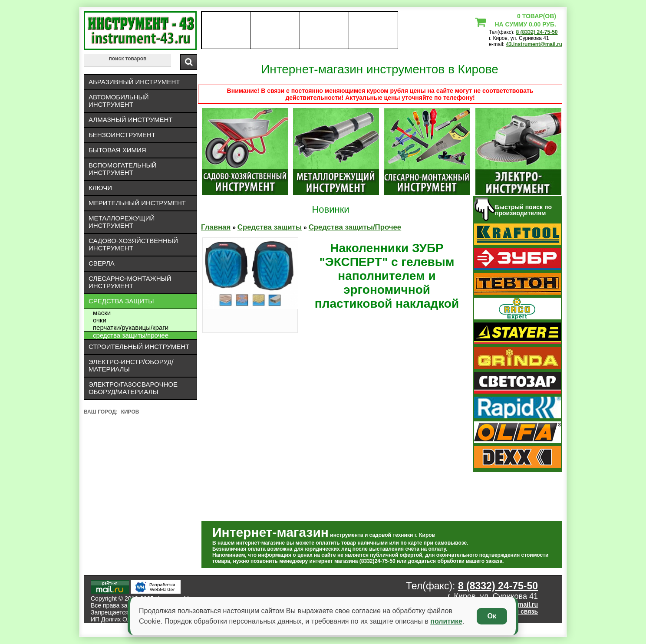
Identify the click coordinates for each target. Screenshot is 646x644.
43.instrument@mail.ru (534, 44)
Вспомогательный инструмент (123, 169)
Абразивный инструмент (134, 82)
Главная (216, 227)
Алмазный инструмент (130, 120)
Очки (100, 320)
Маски (102, 313)
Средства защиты (121, 301)
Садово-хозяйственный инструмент (133, 244)
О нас (226, 30)
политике (446, 621)
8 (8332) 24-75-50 (537, 32)
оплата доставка (275, 30)
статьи (373, 30)
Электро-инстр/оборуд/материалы (131, 365)
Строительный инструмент (139, 347)
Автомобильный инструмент (119, 101)
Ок (492, 616)
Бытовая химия (117, 150)
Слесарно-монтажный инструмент (130, 282)
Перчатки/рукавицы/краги (131, 327)
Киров (130, 412)
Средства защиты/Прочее (131, 335)
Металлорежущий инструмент (122, 222)
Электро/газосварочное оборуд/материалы (133, 388)
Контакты (325, 30)
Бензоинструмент (122, 135)
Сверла (102, 263)
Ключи (100, 188)
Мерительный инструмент (137, 203)
